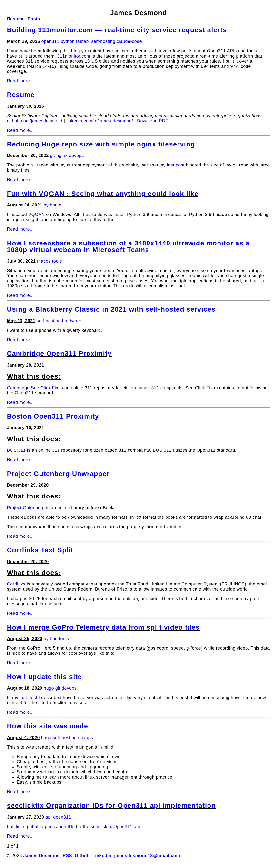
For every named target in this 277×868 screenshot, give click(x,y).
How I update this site (44, 677)
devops (76, 156)
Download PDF (153, 121)
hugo (49, 688)
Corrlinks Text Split (40, 550)
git (53, 156)
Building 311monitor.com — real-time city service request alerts (117, 30)
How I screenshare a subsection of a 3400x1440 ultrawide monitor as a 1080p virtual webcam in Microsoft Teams (128, 247)
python (68, 41)
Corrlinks (16, 584)
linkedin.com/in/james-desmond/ (100, 121)
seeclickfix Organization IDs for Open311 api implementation (111, 806)
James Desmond (138, 13)
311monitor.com (74, 56)
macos (44, 261)
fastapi (83, 41)
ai (61, 205)
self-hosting (103, 41)
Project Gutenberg (26, 508)
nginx (62, 156)
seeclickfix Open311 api (115, 827)
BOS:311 (16, 450)
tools (57, 261)
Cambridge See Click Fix (32, 388)
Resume (21, 95)
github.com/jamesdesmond (35, 121)
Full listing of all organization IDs (41, 827)
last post (176, 165)
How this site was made (47, 726)
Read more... (20, 81)
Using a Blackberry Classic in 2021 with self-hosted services (111, 309)
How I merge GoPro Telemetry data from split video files (103, 627)
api (49, 817)
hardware (72, 321)
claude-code (129, 41)
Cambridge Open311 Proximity (59, 354)
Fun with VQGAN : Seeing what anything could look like (103, 194)
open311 (50, 41)
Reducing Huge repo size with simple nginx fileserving (101, 144)
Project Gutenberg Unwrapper (58, 474)
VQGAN (37, 215)
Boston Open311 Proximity (53, 416)
